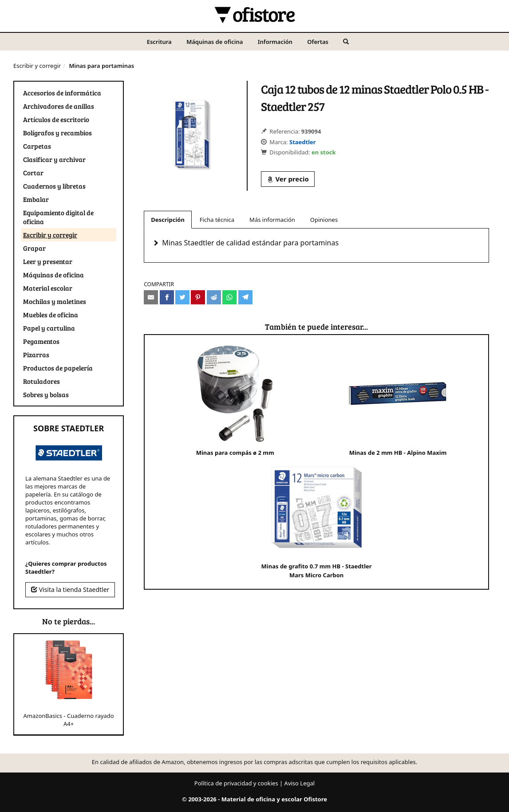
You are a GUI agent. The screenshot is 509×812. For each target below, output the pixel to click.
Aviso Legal (300, 783)
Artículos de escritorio (56, 119)
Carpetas (37, 146)
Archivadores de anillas (59, 106)
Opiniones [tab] (324, 220)
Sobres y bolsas (46, 394)
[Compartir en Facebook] (167, 297)
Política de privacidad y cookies (236, 783)
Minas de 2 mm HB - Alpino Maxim (398, 400)
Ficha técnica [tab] (217, 220)
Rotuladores (41, 381)
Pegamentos (41, 341)
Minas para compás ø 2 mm (235, 400)
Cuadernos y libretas (54, 186)
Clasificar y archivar (54, 159)
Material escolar (48, 288)
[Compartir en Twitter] (182, 297)
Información (275, 42)
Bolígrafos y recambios (57, 133)
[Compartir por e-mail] (151, 297)
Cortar (33, 173)
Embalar (36, 199)
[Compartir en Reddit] (214, 297)
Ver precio (288, 179)
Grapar (34, 248)
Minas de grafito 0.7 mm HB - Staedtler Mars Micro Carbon (317, 518)
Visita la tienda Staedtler (70, 589)
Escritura (159, 42)
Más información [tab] (272, 220)
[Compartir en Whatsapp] (229, 297)
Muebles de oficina (51, 315)
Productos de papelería (58, 368)
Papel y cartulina (49, 328)
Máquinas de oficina (215, 42)
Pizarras (36, 355)
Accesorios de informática (62, 93)
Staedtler (303, 142)
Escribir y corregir (37, 66)
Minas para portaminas (101, 66)
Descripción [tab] (168, 220)
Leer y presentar (48, 261)
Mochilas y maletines (55, 301)
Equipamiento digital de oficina (58, 217)
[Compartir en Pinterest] (198, 297)
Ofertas (318, 42)
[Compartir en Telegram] (245, 297)
